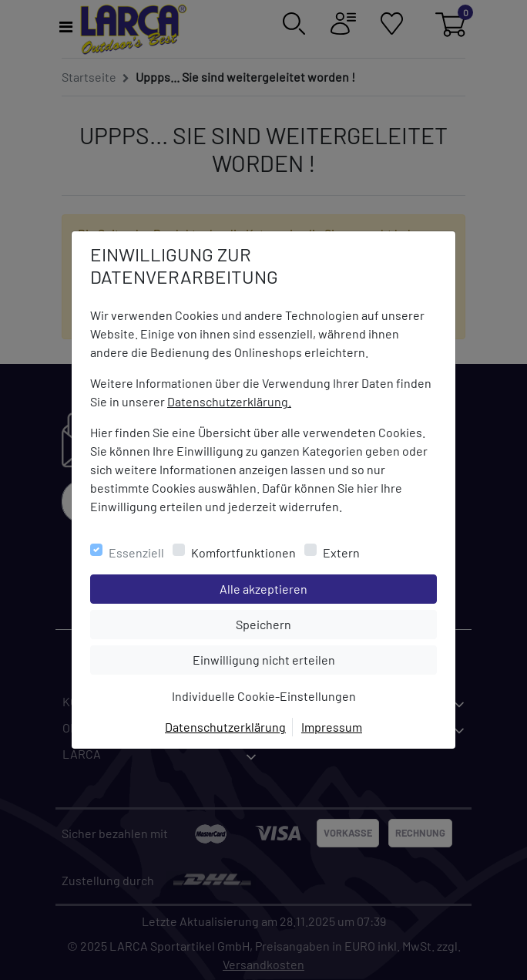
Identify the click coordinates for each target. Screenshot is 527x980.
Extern (341, 552)
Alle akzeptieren (326, 588)
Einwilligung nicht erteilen (299, 658)
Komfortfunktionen (243, 552)
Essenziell (136, 552)
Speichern (336, 623)
